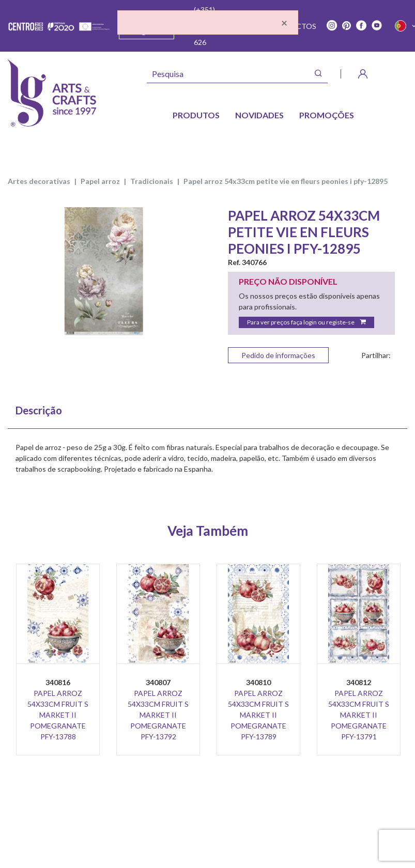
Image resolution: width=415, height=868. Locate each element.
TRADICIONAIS (152, 181)
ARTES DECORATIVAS (39, 181)
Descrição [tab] (39, 410)
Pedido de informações (278, 355)
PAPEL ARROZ (100, 181)
